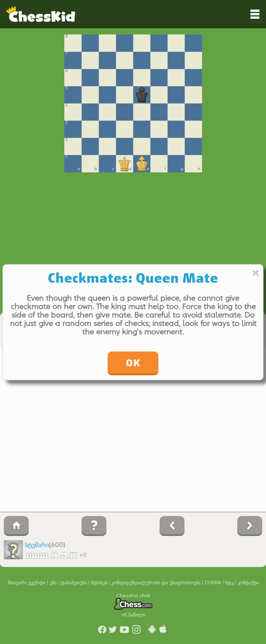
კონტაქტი (248, 583)
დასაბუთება (75, 583)
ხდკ (230, 583)
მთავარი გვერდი (27, 583)
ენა (54, 583)
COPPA (214, 583)
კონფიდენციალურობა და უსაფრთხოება (157, 583)
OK (133, 362)
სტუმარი (37, 545)
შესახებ (100, 583)
